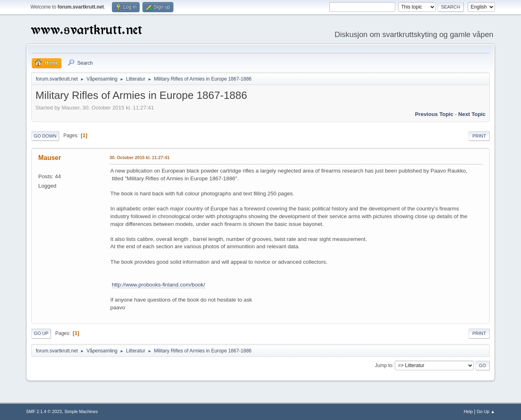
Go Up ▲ (486, 411)
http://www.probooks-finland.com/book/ (159, 285)
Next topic (472, 114)
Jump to (384, 365)
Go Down (45, 136)
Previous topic (434, 114)
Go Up (41, 333)
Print (479, 136)
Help (468, 411)
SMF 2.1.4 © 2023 (44, 411)
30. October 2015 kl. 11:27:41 (139, 157)
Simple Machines (81, 411)
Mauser (50, 158)
